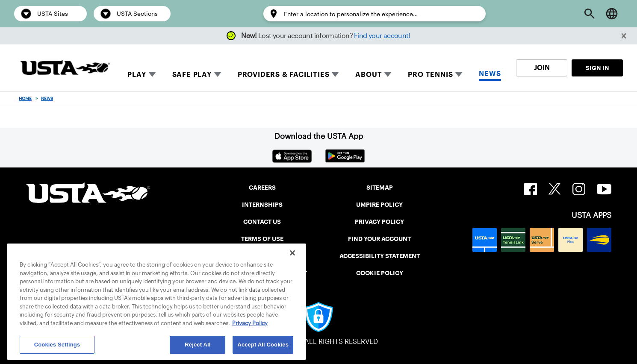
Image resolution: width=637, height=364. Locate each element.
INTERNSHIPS (262, 205)
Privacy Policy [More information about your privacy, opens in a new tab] (250, 323)
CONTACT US (262, 222)
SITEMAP (380, 188)
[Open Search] (590, 14)
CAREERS (262, 188)
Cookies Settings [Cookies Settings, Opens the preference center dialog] (57, 345)
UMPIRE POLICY (379, 205)
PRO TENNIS (430, 75)
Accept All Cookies (263, 345)
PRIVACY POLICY (379, 222)
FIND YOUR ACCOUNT (379, 239)
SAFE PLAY (192, 75)
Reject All (198, 345)
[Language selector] (612, 14)
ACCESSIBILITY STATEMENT (380, 256)
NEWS (490, 74)
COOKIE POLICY (380, 273)
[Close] (292, 253)
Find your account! (382, 36)
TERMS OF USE (262, 239)
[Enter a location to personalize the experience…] (380, 14)
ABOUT (369, 75)
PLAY (137, 75)
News (47, 98)
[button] (624, 36)
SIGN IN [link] (597, 68)
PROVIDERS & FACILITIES (284, 75)
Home (25, 98)
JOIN (542, 68)
